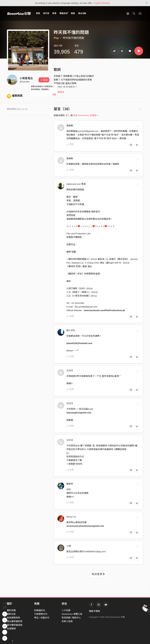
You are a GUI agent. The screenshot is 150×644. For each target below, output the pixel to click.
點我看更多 (98, 574)
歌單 (54, 13)
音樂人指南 (67, 621)
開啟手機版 (95, 611)
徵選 (73, 13)
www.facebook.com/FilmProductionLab (104, 310)
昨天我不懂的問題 (73, 38)
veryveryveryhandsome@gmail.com (85, 526)
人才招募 (66, 610)
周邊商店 (64, 13)
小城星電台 (26, 78)
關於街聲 (11, 610)
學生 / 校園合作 (42, 618)
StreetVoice (19, 13)
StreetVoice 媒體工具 (72, 614)
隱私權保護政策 (15, 621)
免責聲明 (11, 629)
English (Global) (102, 3)
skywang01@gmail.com (79, 413)
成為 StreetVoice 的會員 (85, 115)
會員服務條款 (13, 618)
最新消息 (11, 614)
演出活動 (82, 13)
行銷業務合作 (41, 614)
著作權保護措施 (15, 625)
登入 (68, 115)
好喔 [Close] (54, 95)
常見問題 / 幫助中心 (71, 618)
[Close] (147, 3)
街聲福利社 (40, 610)
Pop (56, 38)
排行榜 (46, 13)
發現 (38, 13)
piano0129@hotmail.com (79, 343)
